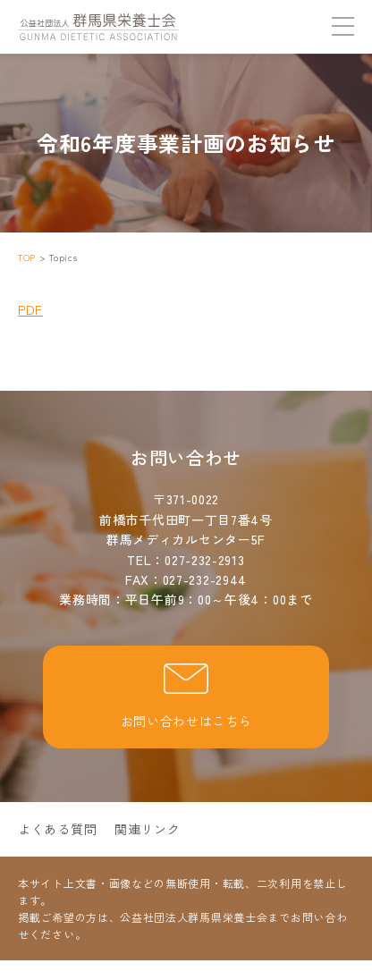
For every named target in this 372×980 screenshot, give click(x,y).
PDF (30, 309)
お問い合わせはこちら (186, 697)
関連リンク (148, 829)
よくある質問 (57, 829)
